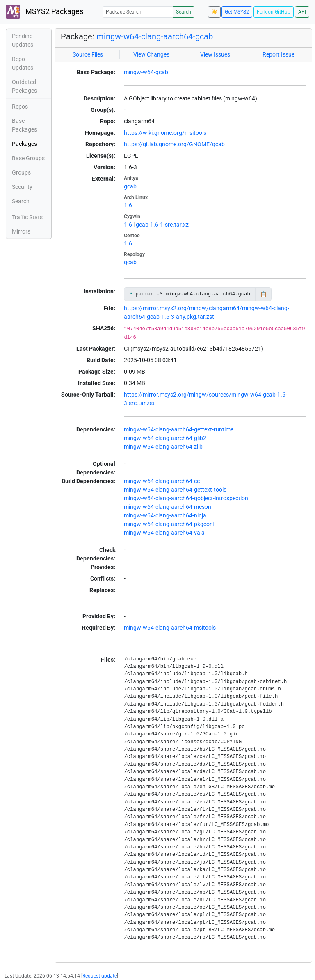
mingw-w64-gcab (146, 72)
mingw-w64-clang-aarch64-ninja (165, 515)
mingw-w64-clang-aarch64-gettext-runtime (179, 429)
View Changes (151, 54)
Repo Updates (23, 63)
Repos (20, 107)
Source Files (88, 54)
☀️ (214, 12)
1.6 (128, 205)
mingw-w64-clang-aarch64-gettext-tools (175, 490)
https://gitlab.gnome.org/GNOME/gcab (174, 144)
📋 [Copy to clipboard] (264, 294)
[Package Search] (138, 12)
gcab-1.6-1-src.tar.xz (162, 225)
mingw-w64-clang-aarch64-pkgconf (169, 524)
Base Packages (24, 125)
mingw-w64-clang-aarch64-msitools (170, 628)
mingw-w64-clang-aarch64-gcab (155, 36)
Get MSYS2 (237, 12)
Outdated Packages (24, 86)
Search (184, 12)
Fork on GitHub (274, 12)
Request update (100, 976)
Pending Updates (23, 40)
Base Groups (28, 158)
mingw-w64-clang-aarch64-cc (162, 481)
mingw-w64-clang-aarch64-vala (164, 533)
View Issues (215, 54)
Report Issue (278, 54)
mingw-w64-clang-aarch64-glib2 (165, 438)
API (302, 12)
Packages (24, 144)
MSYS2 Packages (45, 12)
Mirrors (21, 231)
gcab (130, 186)
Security (22, 187)
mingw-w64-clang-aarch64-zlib (163, 447)
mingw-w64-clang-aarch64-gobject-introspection (186, 498)
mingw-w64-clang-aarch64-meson (168, 507)
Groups (21, 172)
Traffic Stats (27, 217)
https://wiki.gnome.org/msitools (165, 133)
